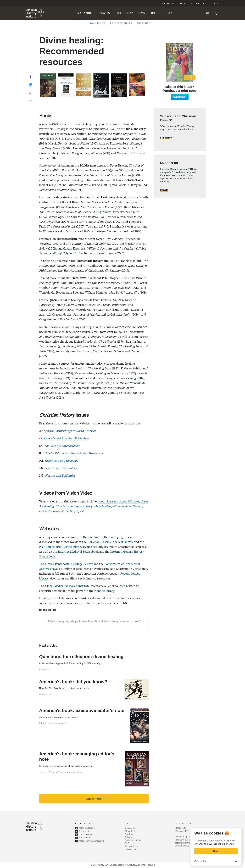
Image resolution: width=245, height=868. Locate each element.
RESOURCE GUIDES (121, 23)
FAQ (127, 843)
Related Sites (131, 849)
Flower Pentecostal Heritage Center (69, 564)
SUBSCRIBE (143, 23)
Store (169, 13)
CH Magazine (84, 835)
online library (106, 591)
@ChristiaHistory (85, 828)
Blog (117, 13)
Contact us (130, 828)
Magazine (85, 13)
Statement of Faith (134, 840)
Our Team (130, 834)
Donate (183, 3)
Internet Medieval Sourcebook (78, 552)
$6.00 (190, 77)
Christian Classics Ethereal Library (110, 542)
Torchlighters (83, 838)
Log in (214, 3)
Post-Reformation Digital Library (61, 547)
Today (129, 13)
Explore (155, 13)
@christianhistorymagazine (90, 841)
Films (141, 13)
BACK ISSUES (98, 23)
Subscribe (169, 3)
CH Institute (83, 831)
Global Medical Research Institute (67, 586)
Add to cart (180, 97)
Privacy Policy (131, 846)
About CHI (198, 3)
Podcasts (103, 13)
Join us (128, 837)
